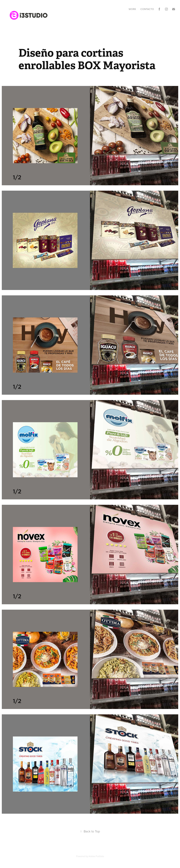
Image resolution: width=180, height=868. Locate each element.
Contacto (147, 9)
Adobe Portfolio (96, 856)
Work (132, 9)
